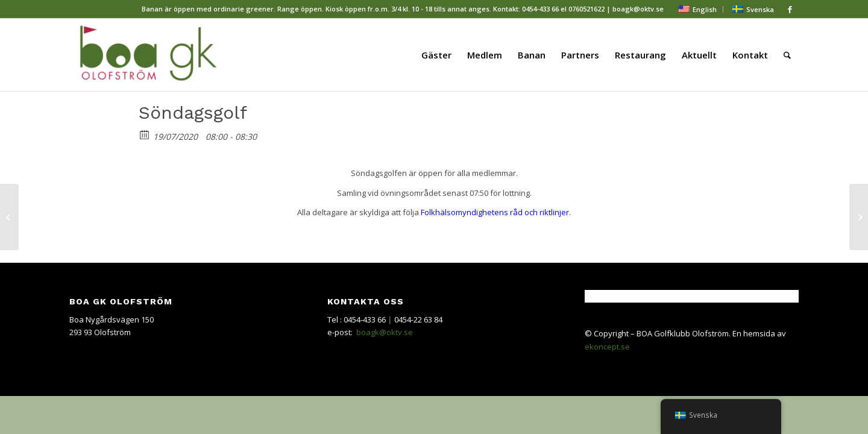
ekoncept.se (607, 347)
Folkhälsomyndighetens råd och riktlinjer (495, 212)
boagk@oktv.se (385, 332)
